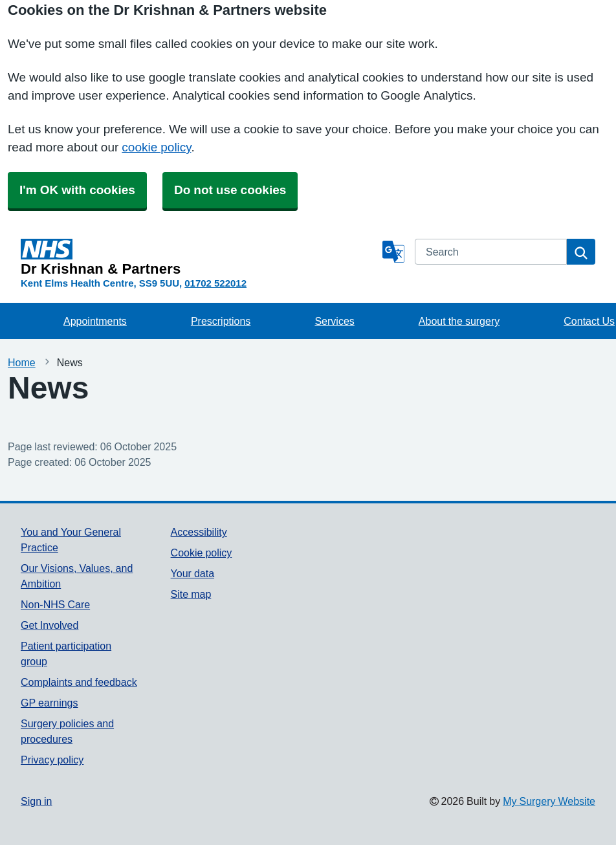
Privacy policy (52, 760)
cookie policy (156, 147)
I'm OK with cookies (77, 190)
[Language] (393, 252)
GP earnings (49, 703)
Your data (192, 573)
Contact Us (589, 321)
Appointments (95, 321)
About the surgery (459, 321)
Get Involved (49, 625)
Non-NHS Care (55, 604)
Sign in (36, 801)
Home (22, 362)
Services (334, 321)
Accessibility (199, 532)
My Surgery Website (549, 801)
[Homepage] (199, 258)
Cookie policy (202, 553)
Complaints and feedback (79, 682)
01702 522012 (215, 283)
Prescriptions (221, 321)
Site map (191, 594)
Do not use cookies (230, 190)
